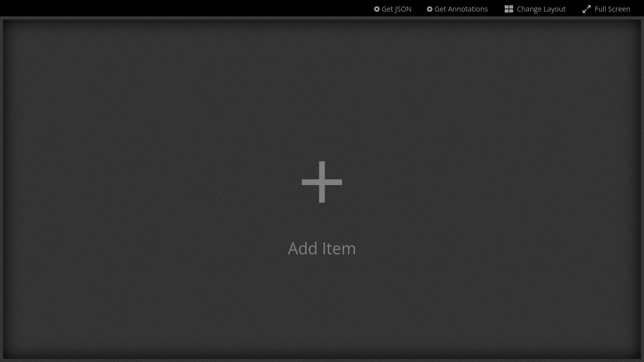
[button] (322, 189)
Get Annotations (457, 9)
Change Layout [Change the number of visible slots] (535, 9)
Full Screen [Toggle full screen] (606, 9)
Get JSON (393, 9)
